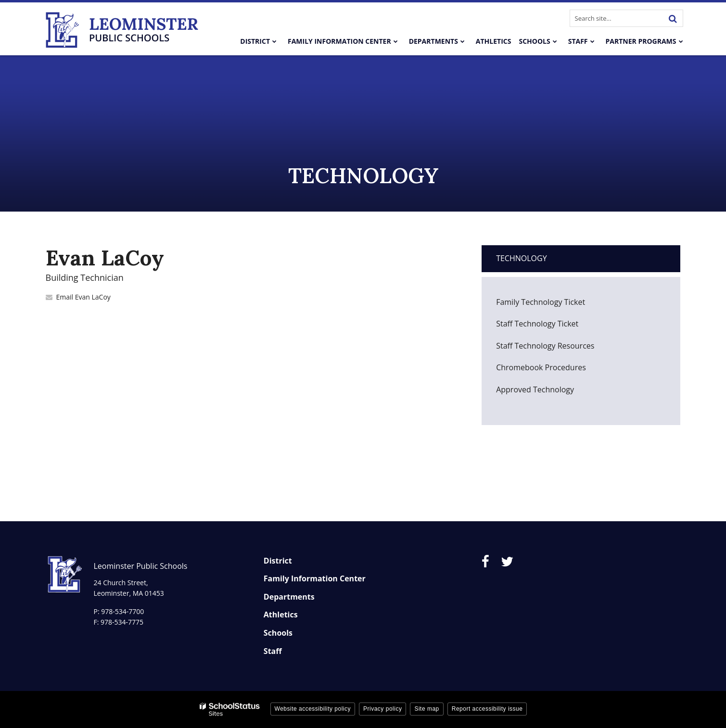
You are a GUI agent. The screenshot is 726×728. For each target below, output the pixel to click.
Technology (521, 258)
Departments (289, 597)
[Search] (673, 18)
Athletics (281, 615)
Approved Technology (535, 389)
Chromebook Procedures (541, 367)
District (278, 561)
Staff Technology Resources (545, 346)
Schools (278, 633)
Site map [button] (427, 709)
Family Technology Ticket (555, 305)
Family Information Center (315, 578)
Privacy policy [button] (382, 709)
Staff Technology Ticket (552, 326)
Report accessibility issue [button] (487, 709)
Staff (273, 651)
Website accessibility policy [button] (313, 709)
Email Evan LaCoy (83, 297)
